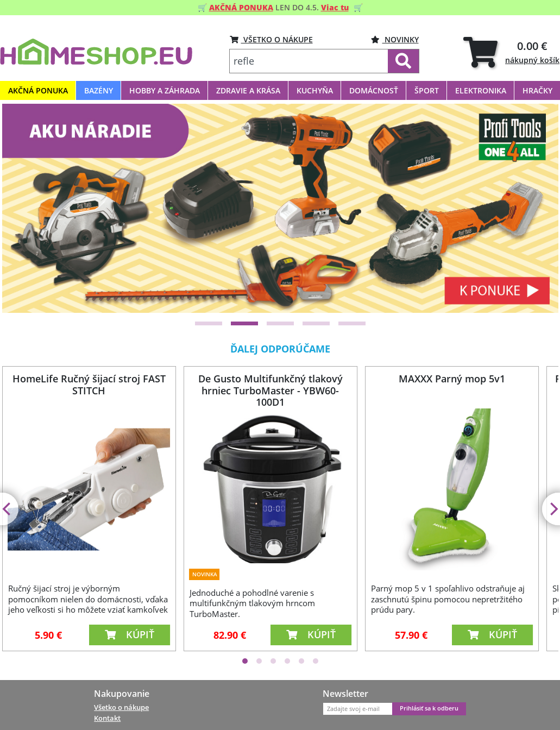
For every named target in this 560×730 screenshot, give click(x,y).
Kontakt (107, 718)
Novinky (395, 39)
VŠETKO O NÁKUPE (271, 39)
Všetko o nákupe (121, 707)
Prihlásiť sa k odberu (429, 708)
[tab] (511, 52)
